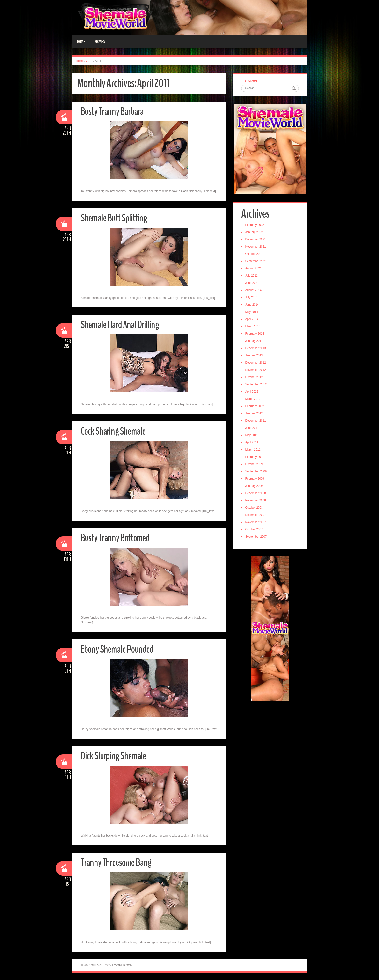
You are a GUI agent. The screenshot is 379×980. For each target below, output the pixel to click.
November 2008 (256, 501)
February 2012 (255, 407)
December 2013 (256, 349)
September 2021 (257, 262)
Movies (100, 42)
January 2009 (255, 486)
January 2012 (255, 414)
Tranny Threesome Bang (117, 862)
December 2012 (256, 363)
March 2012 (253, 399)
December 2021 (256, 240)
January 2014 (255, 341)
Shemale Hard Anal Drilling (121, 325)
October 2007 (255, 530)
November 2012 (256, 370)
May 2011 (252, 436)
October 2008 (255, 508)
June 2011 (253, 428)
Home (81, 42)
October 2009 (255, 465)
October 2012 (255, 378)
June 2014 (253, 305)
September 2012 (257, 385)
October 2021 (255, 254)
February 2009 (255, 479)
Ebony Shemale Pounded (119, 649)
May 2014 (252, 312)
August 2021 (254, 269)
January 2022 (255, 233)
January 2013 (255, 356)
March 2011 (253, 450)
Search (252, 81)
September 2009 (257, 472)
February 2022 (255, 225)
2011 (89, 61)
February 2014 (255, 334)
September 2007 (257, 537)
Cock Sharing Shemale (114, 431)
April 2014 (252, 320)
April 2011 (252, 443)
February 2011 (255, 457)
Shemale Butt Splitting (115, 218)
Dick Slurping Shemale (114, 756)
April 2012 (252, 392)
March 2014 (253, 327)
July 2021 (252, 276)
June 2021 (253, 283)
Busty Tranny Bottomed (117, 538)
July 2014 (252, 298)
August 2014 (254, 291)
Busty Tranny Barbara (114, 111)
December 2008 (256, 494)
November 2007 (256, 523)
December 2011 (256, 421)
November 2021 (256, 247)
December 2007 (256, 515)
